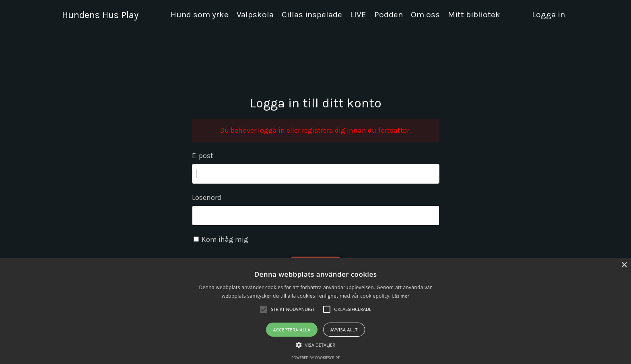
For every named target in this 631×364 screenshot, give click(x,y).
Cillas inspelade (312, 14)
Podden (389, 14)
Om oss (425, 14)
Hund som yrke (200, 14)
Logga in (549, 14)
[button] (315, 345)
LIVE (358, 14)
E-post (203, 156)
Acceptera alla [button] (292, 330)
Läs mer (401, 296)
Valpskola (255, 14)
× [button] (624, 265)
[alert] (315, 311)
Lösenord (207, 197)
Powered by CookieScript (315, 358)
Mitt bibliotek (474, 14)
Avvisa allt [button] (344, 330)
